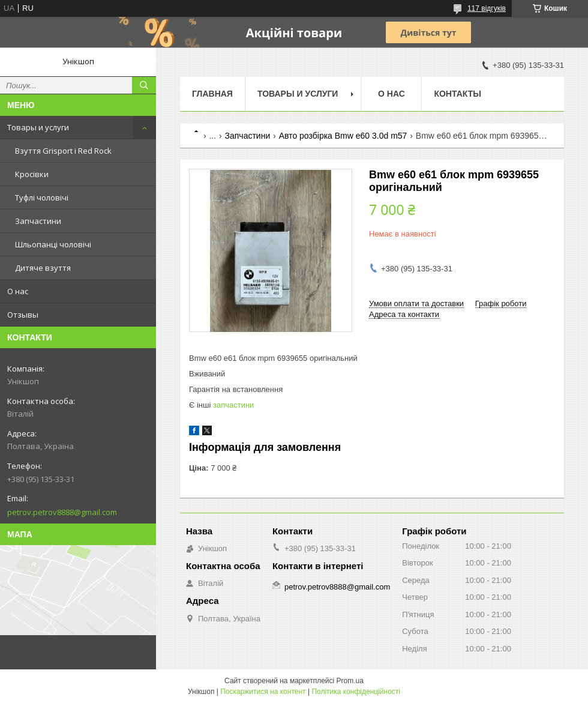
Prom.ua (350, 681)
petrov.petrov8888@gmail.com (62, 512)
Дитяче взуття (43, 268)
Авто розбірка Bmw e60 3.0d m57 (343, 136)
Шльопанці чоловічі (53, 244)
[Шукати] (144, 85)
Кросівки (32, 174)
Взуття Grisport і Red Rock (63, 151)
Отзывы (23, 315)
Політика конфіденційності (356, 692)
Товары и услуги (38, 127)
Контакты (457, 94)
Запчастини (38, 221)
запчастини (233, 405)
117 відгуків (487, 8)
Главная (212, 94)
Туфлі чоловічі (42, 198)
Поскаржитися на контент (263, 692)
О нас (18, 291)
